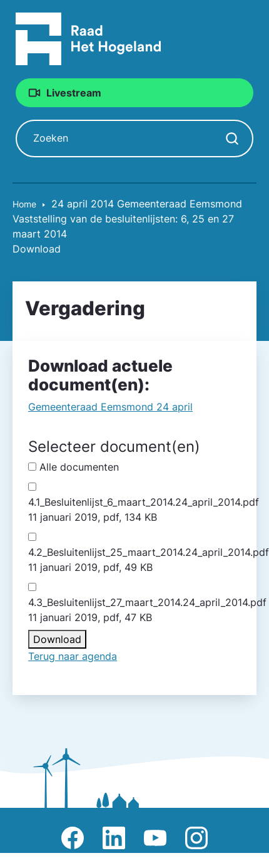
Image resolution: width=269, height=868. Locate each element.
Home (24, 204)
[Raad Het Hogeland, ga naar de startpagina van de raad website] (89, 38)
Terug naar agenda (73, 656)
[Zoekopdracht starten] (232, 139)
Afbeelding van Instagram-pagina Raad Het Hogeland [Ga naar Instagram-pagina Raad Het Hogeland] (196, 838)
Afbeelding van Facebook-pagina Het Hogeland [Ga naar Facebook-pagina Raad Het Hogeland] (73, 838)
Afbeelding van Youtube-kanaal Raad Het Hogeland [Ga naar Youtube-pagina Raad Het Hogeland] (155, 838)
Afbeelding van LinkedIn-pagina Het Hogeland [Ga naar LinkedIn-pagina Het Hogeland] (114, 838)
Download (57, 639)
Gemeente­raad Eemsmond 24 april (110, 407)
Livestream (74, 93)
